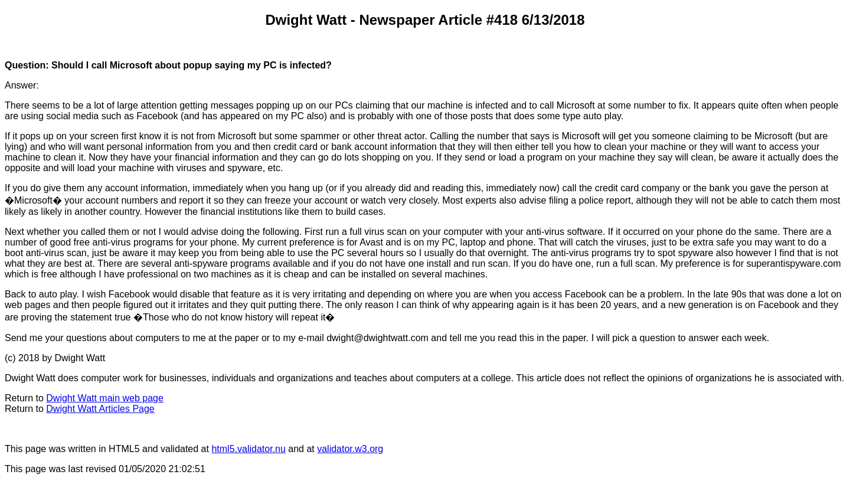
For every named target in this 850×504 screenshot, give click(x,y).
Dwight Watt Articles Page (100, 409)
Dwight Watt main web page (105, 398)
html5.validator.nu (248, 449)
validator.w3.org (350, 449)
